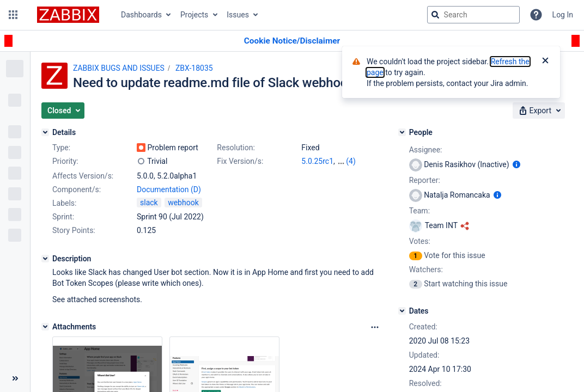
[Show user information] (516, 164)
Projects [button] (194, 15)
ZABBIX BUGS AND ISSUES (119, 68)
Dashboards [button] (141, 15)
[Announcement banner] (292, 41)
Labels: (64, 203)
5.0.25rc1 (317, 161)
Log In (563, 15)
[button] (13, 15)
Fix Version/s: (240, 161)
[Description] (45, 259)
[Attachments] (45, 327)
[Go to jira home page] (68, 15)
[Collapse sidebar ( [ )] (15, 378)
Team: (419, 211)
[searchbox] (473, 15)
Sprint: (63, 217)
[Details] (45, 132)
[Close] (545, 62)
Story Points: (74, 230)
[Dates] (402, 311)
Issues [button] (238, 15)
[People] (402, 132)
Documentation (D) (169, 189)
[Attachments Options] (375, 327)
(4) (351, 161)
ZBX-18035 (194, 68)
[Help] (536, 15)
